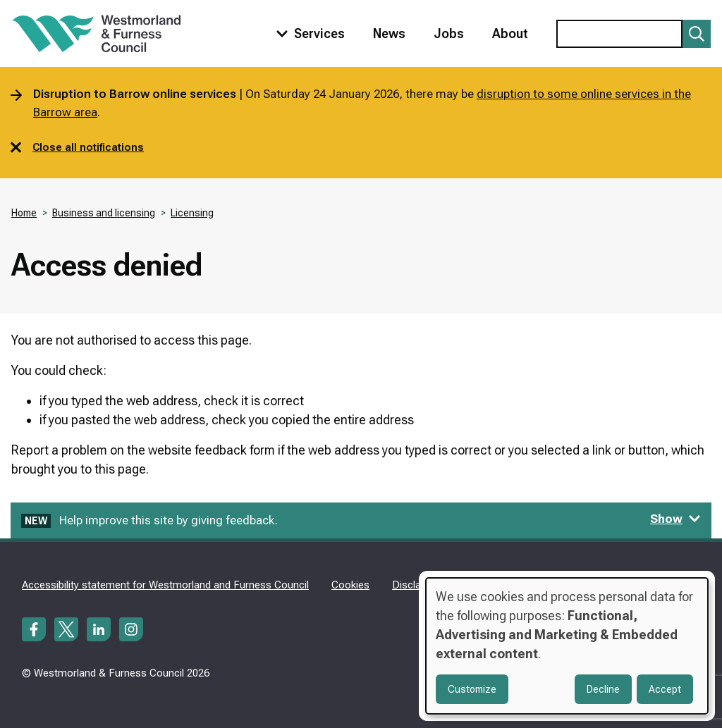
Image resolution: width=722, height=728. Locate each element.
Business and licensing (104, 213)
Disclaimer (417, 585)
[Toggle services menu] (307, 33)
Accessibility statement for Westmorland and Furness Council (165, 585)
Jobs (449, 33)
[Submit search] (697, 34)
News (389, 33)
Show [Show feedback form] (675, 519)
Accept (665, 689)
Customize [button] (472, 689)
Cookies (350, 585)
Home (24, 213)
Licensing (192, 213)
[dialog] (567, 646)
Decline (603, 689)
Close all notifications (77, 147)
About (510, 33)
